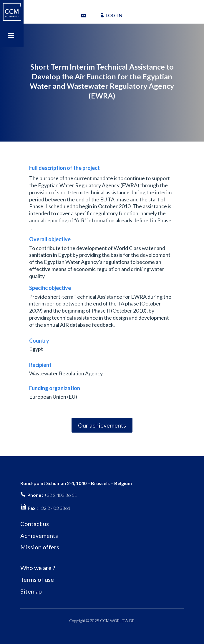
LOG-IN (114, 15)
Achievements (39, 535)
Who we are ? (38, 568)
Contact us (35, 524)
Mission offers (40, 547)
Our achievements (102, 425)
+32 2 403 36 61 (60, 495)
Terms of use (37, 579)
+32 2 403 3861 (54, 508)
